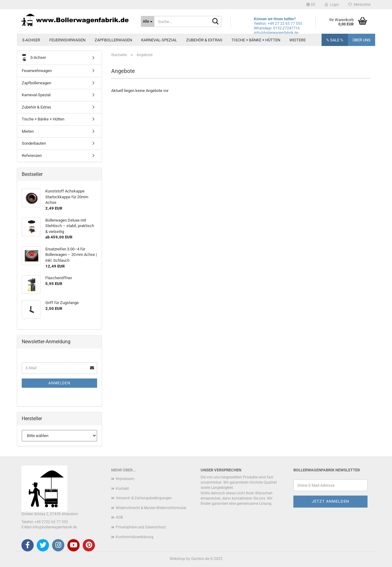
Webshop (177, 559)
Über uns (362, 40)
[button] (311, 5)
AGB (119, 517)
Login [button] (332, 5)
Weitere (298, 40)
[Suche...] (148, 21)
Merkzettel (359, 5)
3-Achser (31, 40)
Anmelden (59, 383)
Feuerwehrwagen (67, 40)
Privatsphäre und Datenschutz (141, 527)
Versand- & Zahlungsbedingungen (144, 498)
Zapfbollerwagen (113, 40)
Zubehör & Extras (204, 40)
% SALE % (335, 40)
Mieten (28, 131)
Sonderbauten (34, 143)
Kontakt (122, 489)
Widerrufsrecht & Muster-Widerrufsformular (151, 508)
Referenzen (32, 156)
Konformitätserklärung (135, 537)
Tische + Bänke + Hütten (256, 40)
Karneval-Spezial (159, 40)
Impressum (125, 479)
